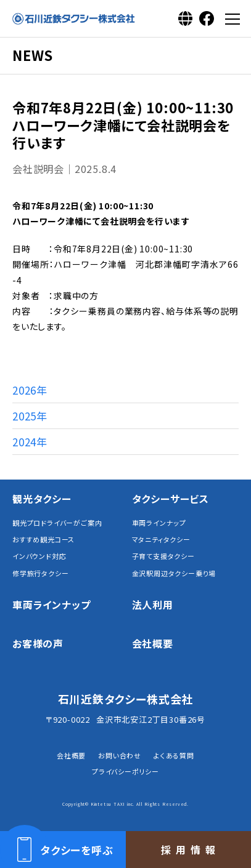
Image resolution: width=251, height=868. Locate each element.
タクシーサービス (171, 499)
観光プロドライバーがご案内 (57, 523)
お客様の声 (38, 643)
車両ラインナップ (159, 523)
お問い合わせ (120, 755)
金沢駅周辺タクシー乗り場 (174, 573)
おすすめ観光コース (43, 540)
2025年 (30, 416)
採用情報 (191, 850)
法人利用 (153, 605)
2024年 (30, 442)
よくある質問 (174, 755)
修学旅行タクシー (40, 573)
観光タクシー (42, 499)
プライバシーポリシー (126, 771)
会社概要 (153, 643)
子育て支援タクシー (163, 556)
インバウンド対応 (39, 556)
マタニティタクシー (161, 540)
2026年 (30, 390)
